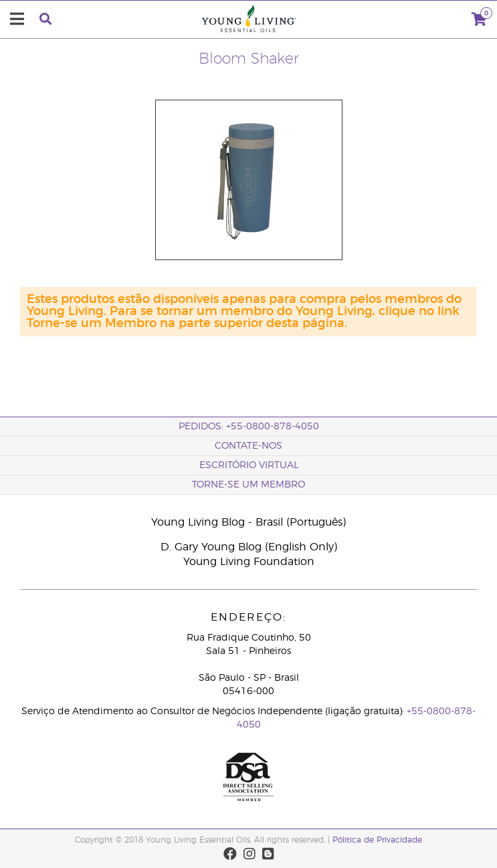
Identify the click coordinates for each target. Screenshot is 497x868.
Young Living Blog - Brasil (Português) (248, 522)
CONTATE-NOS (248, 446)
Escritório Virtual (249, 465)
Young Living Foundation (249, 562)
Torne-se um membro (248, 485)
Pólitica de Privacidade (377, 840)
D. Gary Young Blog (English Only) (249, 547)
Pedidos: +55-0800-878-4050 (249, 427)
